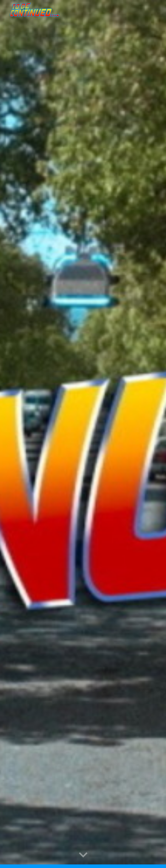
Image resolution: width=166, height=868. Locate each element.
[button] (83, 855)
